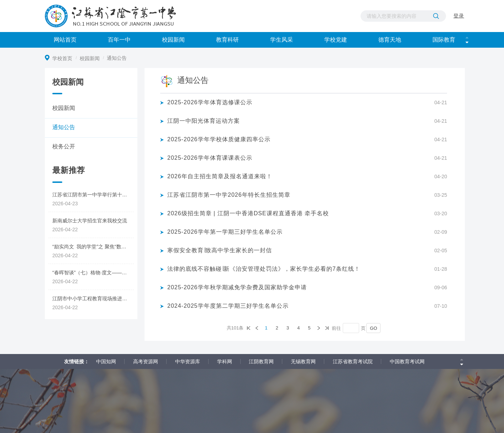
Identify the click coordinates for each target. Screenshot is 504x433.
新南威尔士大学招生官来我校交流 (90, 221)
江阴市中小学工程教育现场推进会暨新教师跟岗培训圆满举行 (93, 299)
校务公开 (64, 146)
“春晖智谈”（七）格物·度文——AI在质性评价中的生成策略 (93, 273)
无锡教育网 (303, 361)
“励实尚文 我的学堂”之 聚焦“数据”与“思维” (93, 247)
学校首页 (63, 58)
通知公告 (64, 127)
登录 (459, 2)
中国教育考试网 (407, 361)
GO (373, 328)
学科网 (225, 361)
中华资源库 (188, 361)
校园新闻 (90, 58)
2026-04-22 (65, 229)
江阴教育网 (261, 361)
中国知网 (106, 361)
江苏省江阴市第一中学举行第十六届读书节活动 (93, 195)
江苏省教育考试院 (353, 361)
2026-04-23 (65, 204)
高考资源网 (146, 361)
